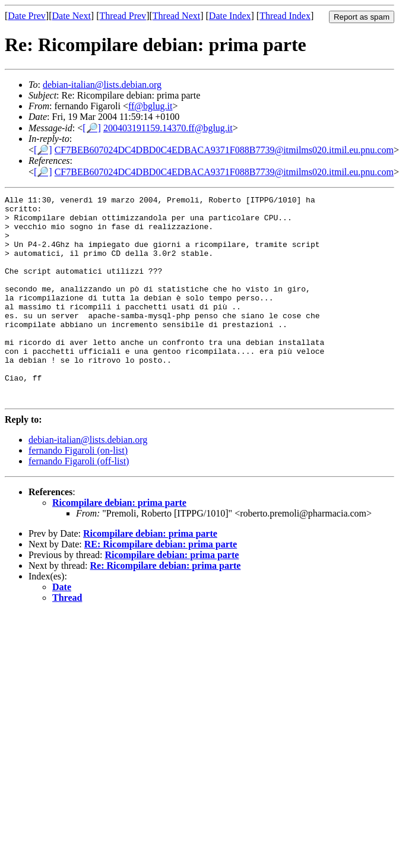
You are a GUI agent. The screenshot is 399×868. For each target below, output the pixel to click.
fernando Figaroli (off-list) (79, 502)
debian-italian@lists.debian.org (102, 85)
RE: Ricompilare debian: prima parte (161, 585)
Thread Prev (123, 16)
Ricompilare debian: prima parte (119, 544)
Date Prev (27, 16)
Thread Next (176, 16)
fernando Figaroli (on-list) (78, 491)
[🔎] (92, 128)
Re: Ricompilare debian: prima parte (166, 606)
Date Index (230, 16)
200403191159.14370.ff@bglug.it (168, 128)
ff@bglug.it (150, 106)
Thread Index (285, 16)
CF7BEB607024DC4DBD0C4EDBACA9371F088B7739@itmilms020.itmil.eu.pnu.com (224, 150)
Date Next (72, 16)
